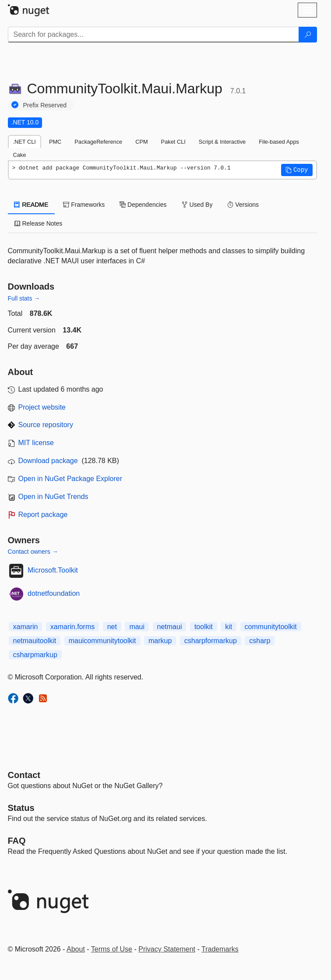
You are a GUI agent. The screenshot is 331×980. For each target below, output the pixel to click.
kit (229, 627)
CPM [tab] (141, 142)
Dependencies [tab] (143, 205)
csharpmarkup (35, 655)
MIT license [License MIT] (36, 443)
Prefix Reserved (45, 105)
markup (160, 641)
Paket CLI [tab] (173, 142)
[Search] (308, 35)
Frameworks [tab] (84, 205)
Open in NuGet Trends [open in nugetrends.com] (53, 497)
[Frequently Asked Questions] (17, 841)
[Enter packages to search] (153, 35)
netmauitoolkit (35, 641)
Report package (43, 515)
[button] (297, 170)
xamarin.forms (72, 627)
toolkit (204, 627)
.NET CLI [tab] (25, 142)
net (112, 627)
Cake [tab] (20, 155)
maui (137, 627)
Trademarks (220, 949)
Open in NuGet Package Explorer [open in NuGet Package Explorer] (70, 479)
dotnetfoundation (54, 593)
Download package (48, 461)
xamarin (26, 627)
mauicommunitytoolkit (102, 641)
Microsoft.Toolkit (53, 570)
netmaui (170, 627)
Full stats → (24, 298)
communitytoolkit (271, 627)
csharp (260, 641)
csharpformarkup (211, 641)
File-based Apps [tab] (279, 142)
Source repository (46, 425)
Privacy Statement (167, 949)
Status (21, 808)
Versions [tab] (243, 205)
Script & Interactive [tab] (222, 142)
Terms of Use (112, 949)
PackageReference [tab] (98, 142)
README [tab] (32, 205)
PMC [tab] (55, 142)
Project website (42, 407)
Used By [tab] (197, 205)
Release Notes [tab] (39, 223)
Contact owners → (33, 552)
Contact (24, 775)
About (76, 949)
